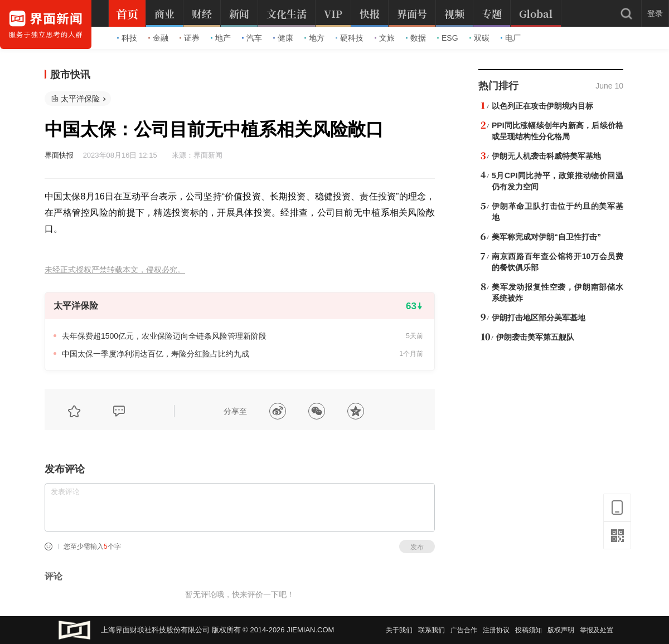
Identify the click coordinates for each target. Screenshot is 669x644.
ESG (448, 38)
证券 (190, 38)
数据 (416, 38)
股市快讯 (70, 75)
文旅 (385, 38)
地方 (314, 38)
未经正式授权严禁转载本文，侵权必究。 (115, 270)
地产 (221, 38)
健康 (283, 38)
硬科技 (350, 38)
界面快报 (59, 155)
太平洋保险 (80, 99)
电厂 (511, 38)
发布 (417, 547)
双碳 (479, 38)
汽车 (252, 38)
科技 (127, 38)
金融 (158, 38)
